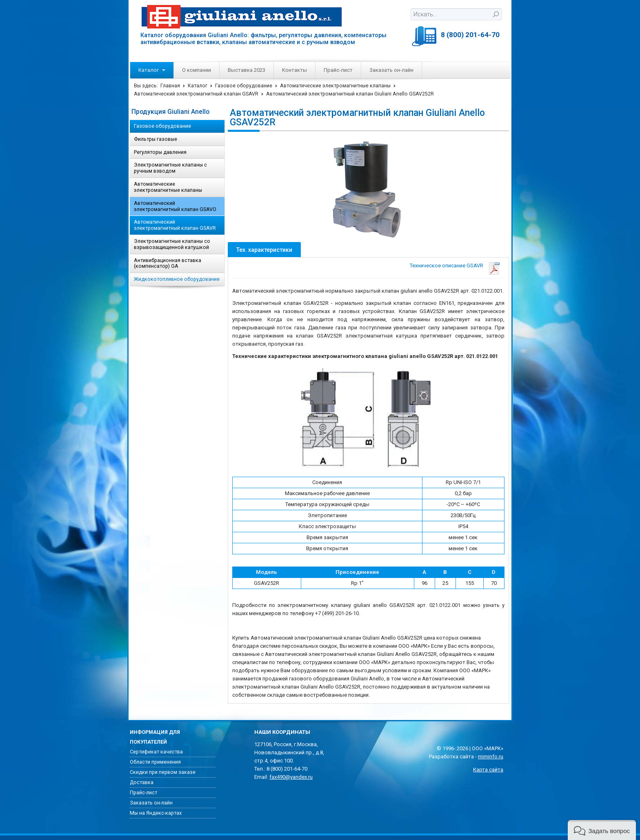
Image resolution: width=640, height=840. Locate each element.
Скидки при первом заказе (163, 772)
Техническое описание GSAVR (447, 266)
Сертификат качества (156, 752)
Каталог (152, 70)
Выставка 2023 (247, 70)
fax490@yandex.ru (291, 777)
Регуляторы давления (160, 152)
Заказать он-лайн (391, 70)
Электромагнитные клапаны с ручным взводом (170, 168)
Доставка (142, 782)
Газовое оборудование (244, 86)
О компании (197, 70)
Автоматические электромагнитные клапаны (335, 86)
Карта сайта (488, 770)
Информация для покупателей (155, 737)
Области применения (155, 762)
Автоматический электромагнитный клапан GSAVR (196, 94)
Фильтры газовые (156, 139)
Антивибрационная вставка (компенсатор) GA (168, 263)
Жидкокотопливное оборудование (177, 279)
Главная (170, 86)
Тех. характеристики (264, 250)
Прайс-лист (338, 70)
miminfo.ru (491, 757)
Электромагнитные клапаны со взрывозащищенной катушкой (172, 244)
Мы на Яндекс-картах (156, 813)
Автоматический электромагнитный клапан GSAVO (175, 206)
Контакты (294, 70)
